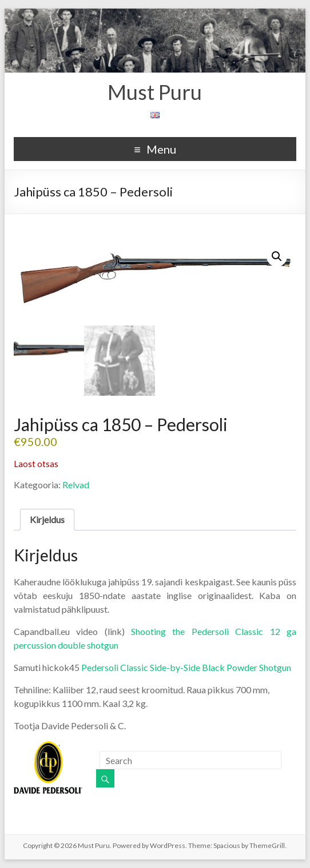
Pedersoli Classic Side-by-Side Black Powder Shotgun (186, 667)
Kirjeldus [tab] (47, 519)
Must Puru (155, 92)
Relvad (76, 485)
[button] (277, 256)
